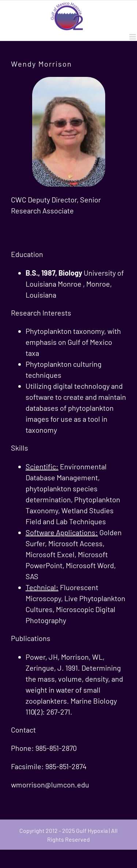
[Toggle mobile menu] (133, 37)
